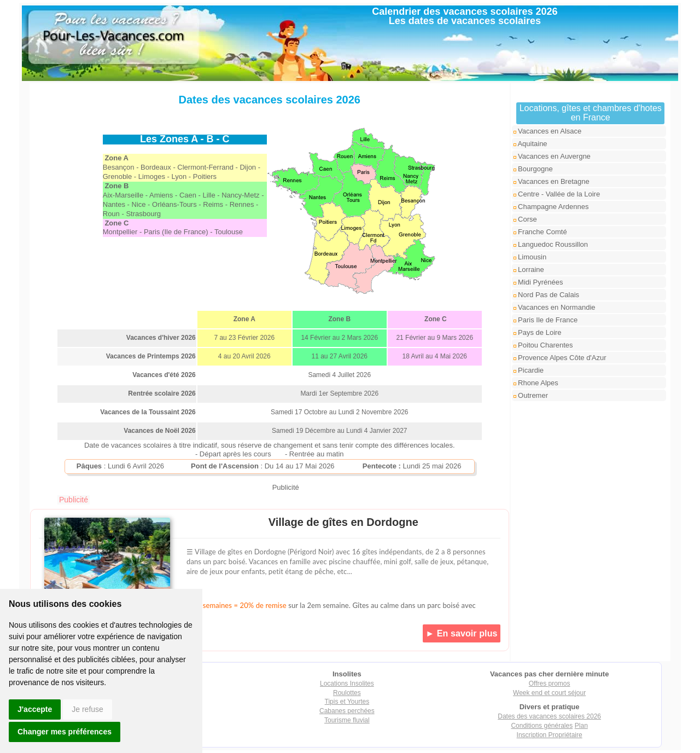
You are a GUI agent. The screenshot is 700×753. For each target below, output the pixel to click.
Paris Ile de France (546, 320)
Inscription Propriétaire (550, 735)
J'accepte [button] (35, 709)
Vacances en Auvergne (552, 156)
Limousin (530, 257)
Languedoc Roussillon (551, 244)
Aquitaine (530, 144)
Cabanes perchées (347, 711)
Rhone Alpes (536, 383)
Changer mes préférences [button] (65, 732)
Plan (581, 726)
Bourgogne (533, 169)
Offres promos (550, 684)
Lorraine (529, 270)
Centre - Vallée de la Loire (557, 194)
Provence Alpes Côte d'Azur (560, 358)
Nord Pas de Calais (547, 295)
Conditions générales (542, 726)
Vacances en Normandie (555, 307)
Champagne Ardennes (551, 207)
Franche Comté (540, 232)
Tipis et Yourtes (347, 702)
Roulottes (347, 693)
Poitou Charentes (543, 345)
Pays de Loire (538, 332)
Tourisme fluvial (347, 720)
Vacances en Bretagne (552, 181)
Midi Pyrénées (538, 282)
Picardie (529, 370)
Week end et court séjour (549, 693)
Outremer (531, 395)
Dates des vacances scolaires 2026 (549, 716)
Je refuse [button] (87, 709)
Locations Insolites (347, 684)
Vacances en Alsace (548, 131)
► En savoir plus (461, 633)
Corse (525, 219)
